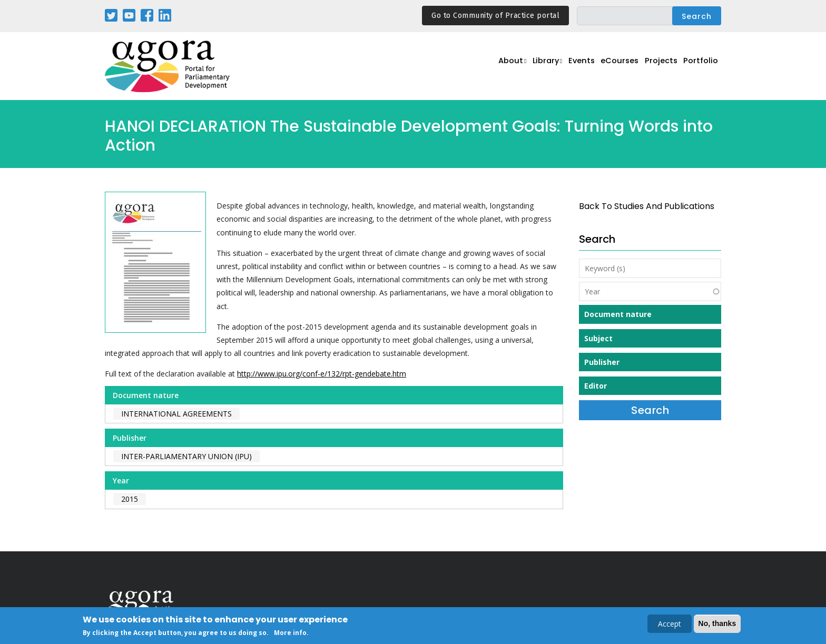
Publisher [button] (602, 362)
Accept (670, 625)
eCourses (611, 67)
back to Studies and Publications (647, 206)
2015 (130, 499)
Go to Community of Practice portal (495, 16)
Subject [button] (598, 338)
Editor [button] (596, 386)
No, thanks (717, 625)
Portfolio (699, 67)
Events (568, 67)
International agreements (176, 414)
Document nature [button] (618, 314)
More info (290, 634)
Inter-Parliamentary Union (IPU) (186, 456)
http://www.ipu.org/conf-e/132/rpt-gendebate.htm (322, 374)
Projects (656, 67)
